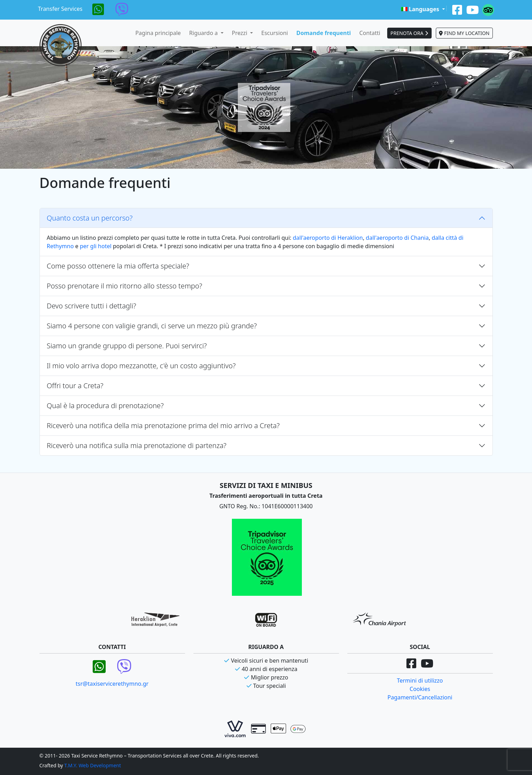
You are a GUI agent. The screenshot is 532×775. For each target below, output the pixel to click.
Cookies (420, 689)
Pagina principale (158, 33)
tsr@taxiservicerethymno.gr (112, 684)
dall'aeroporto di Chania (397, 238)
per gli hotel (95, 246)
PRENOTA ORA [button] (409, 33)
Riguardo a (204, 33)
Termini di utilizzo (420, 680)
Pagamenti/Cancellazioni (420, 697)
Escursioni (275, 33)
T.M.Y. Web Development (93, 765)
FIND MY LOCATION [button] (464, 33)
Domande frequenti (324, 33)
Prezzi (240, 33)
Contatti (370, 33)
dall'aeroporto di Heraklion (328, 238)
